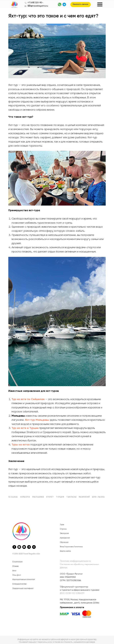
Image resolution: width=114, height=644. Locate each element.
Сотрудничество (19, 582)
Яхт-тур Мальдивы (38, 415)
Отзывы (16, 564)
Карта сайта (65, 549)
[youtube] (24, 545)
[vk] (34, 545)
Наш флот (17, 573)
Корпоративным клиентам (24, 578)
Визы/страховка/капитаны (71, 545)
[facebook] (14, 545)
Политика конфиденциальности (75, 559)
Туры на (18, 439)
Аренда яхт (65, 536)
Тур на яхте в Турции (26, 423)
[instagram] (19, 545)
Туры (62, 523)
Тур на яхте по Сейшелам (29, 394)
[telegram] (29, 545)
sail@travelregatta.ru (38, 6)
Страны (63, 527)
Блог (14, 569)
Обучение (64, 540)
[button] (81, 5)
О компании (18, 560)
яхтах (27, 439)
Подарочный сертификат (23, 587)
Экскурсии (64, 531)
